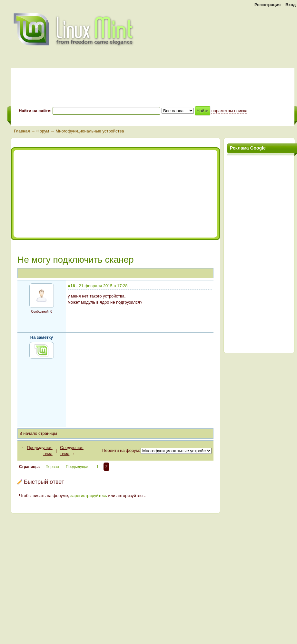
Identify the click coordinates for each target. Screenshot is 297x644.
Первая (52, 467)
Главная (22, 131)
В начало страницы (38, 433)
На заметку (42, 337)
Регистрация (267, 5)
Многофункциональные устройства (90, 131)
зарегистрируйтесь (89, 496)
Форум (43, 131)
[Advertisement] (73, 194)
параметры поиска (229, 111)
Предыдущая (78, 467)
